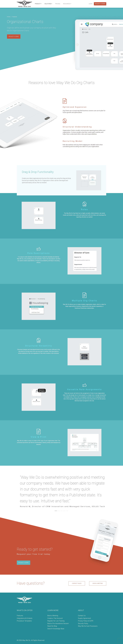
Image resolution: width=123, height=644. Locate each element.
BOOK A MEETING (98, 583)
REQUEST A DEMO (14, 36)
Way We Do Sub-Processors (88, 626)
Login (91, 4)
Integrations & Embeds (25, 618)
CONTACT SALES (77, 583)
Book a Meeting (53, 616)
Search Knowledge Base (56, 629)
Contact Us (82, 616)
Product (38, 4)
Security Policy (83, 623)
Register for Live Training (56, 621)
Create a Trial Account (55, 618)
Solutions (48, 4)
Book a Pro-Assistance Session (58, 623)
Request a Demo (100, 4)
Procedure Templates (24, 621)
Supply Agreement (84, 618)
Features (20, 616)
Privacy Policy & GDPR (86, 621)
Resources (67, 4)
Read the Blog (52, 626)
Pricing (58, 4)
